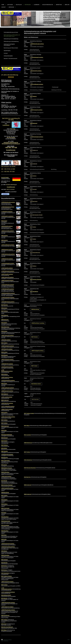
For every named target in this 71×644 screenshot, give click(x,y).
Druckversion (5, 640)
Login (69, 640)
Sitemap (10, 640)
